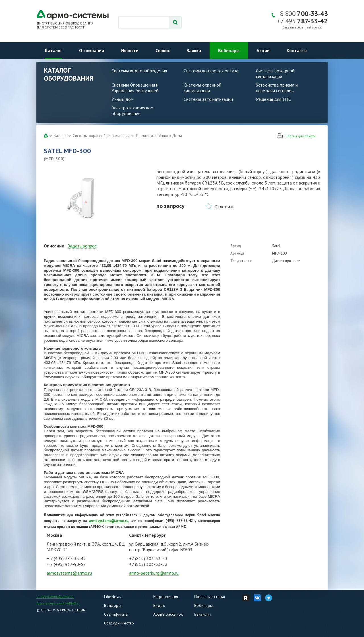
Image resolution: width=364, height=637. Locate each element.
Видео (159, 605)
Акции (263, 50)
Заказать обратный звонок (302, 27)
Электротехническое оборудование (132, 110)
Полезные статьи (210, 597)
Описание (54, 246)
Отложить (224, 206)
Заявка (194, 50)
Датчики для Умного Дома (159, 136)
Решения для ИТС (273, 99)
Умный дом (123, 99)
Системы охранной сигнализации (202, 88)
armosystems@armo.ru (69, 573)
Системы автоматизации (208, 99)
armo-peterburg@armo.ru (154, 573)
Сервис (163, 50)
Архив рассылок (168, 614)
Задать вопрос (82, 246)
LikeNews (113, 597)
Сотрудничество (119, 623)
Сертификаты (116, 614)
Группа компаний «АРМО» (57, 603)
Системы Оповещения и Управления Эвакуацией (135, 88)
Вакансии (202, 614)
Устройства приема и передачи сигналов (277, 88)
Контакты (297, 50)
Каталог (53, 50)
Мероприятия (166, 597)
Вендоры (113, 605)
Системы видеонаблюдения (139, 71)
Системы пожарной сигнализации (275, 73)
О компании (92, 50)
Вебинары (229, 50)
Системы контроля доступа (211, 71)
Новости (130, 50)
